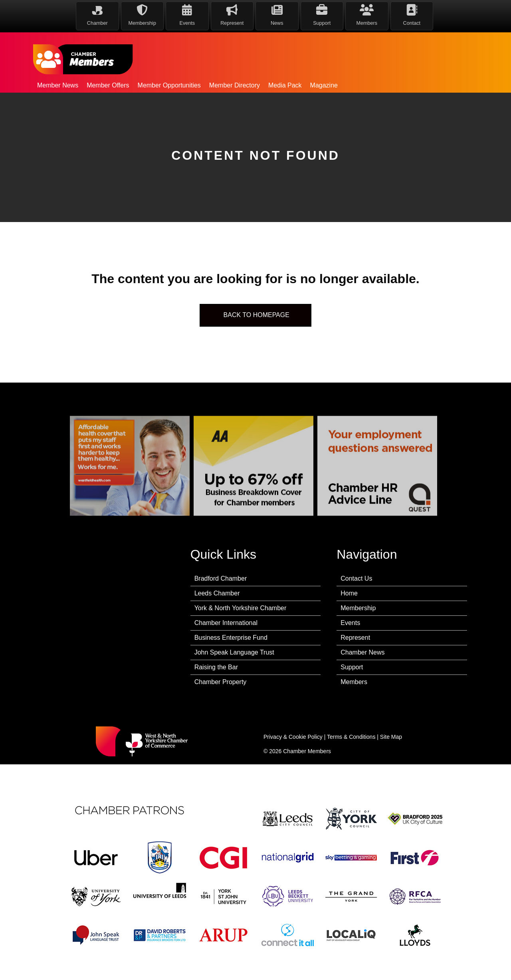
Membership (358, 608)
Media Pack (285, 85)
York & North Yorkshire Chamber (241, 608)
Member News (58, 85)
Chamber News (362, 652)
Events (350, 623)
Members (354, 682)
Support (352, 667)
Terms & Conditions (351, 737)
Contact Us (356, 578)
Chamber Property (221, 682)
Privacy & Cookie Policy (293, 737)
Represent (355, 638)
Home (349, 593)
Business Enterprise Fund (231, 638)
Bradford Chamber (221, 578)
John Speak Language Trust (234, 652)
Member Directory (235, 85)
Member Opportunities (169, 85)
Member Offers (108, 85)
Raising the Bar (216, 667)
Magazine (324, 85)
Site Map (391, 737)
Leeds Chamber (217, 593)
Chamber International (226, 623)
